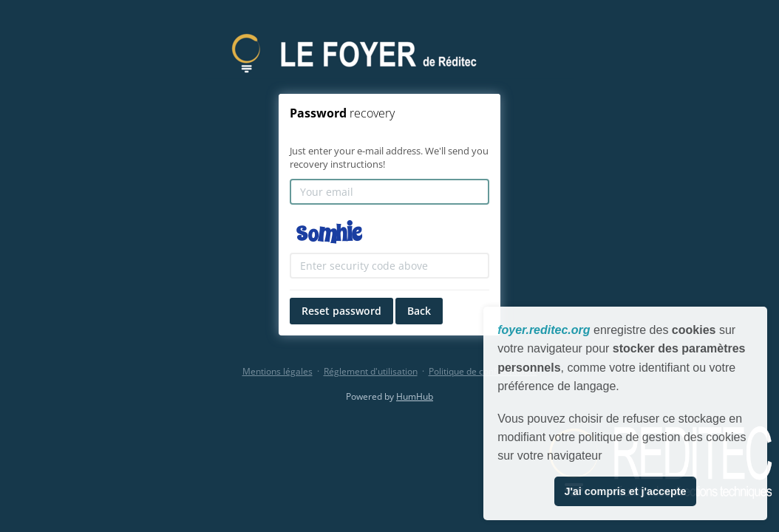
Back (419, 311)
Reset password (341, 311)
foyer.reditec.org (544, 330)
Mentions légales (278, 371)
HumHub (415, 396)
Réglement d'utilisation (371, 371)
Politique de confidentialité (483, 371)
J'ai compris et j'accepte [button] (625, 491)
